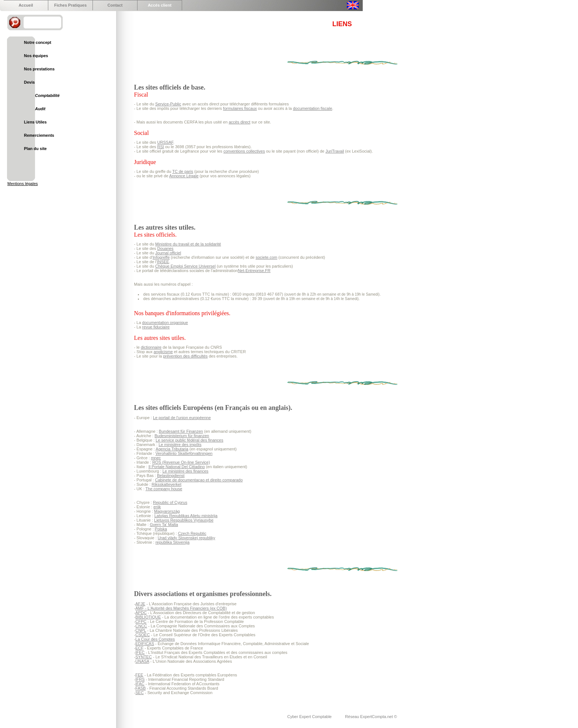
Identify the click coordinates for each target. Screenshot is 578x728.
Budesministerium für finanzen (182, 436)
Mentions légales (23, 184)
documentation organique (165, 323)
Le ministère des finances (186, 471)
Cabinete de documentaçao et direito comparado (199, 480)
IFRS (140, 679)
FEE (139, 675)
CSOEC (142, 635)
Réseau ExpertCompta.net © (371, 717)
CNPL (141, 630)
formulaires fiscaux (240, 108)
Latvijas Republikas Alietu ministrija (186, 516)
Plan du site (35, 149)
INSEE (163, 262)
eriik (157, 507)
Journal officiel (168, 253)
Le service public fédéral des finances (189, 440)
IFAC (140, 684)
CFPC (141, 621)
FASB (140, 688)
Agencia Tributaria (172, 449)
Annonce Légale (184, 176)
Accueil (26, 5)
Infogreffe (161, 257)
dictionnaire (151, 347)
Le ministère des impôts (180, 445)
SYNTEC (144, 657)
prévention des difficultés (185, 356)
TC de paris (183, 171)
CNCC (141, 626)
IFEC (140, 652)
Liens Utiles (35, 122)
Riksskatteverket (166, 484)
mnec (156, 458)
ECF (139, 648)
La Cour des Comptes (155, 639)
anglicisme (163, 352)
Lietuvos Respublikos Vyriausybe (184, 520)
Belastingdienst (171, 476)
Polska (161, 529)
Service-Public (168, 104)
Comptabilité (47, 95)
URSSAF (165, 142)
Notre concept (38, 42)
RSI (161, 147)
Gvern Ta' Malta (164, 525)
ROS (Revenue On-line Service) (181, 462)
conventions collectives (244, 151)
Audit (40, 109)
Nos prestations (39, 69)
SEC (140, 693)
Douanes (166, 248)
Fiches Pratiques (70, 5)
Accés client (160, 5)
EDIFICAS (145, 644)
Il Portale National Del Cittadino (177, 467)
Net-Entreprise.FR (254, 271)
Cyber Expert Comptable (310, 717)
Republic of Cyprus (170, 502)
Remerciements (39, 135)
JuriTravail (335, 151)
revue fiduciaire (156, 327)
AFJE (140, 604)
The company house (164, 489)
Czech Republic (192, 533)
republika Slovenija (173, 542)
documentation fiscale (313, 108)
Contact (115, 5)
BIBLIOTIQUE (148, 617)
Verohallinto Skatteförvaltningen (184, 453)
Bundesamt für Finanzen (181, 431)
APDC (141, 613)
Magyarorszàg (167, 511)
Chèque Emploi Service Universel (185, 266)
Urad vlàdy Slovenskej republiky (187, 538)
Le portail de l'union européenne (182, 418)
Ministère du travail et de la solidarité (188, 244)
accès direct (239, 122)
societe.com (267, 257)
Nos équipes (36, 56)
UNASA (142, 661)
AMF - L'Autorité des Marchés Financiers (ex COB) (181, 608)
